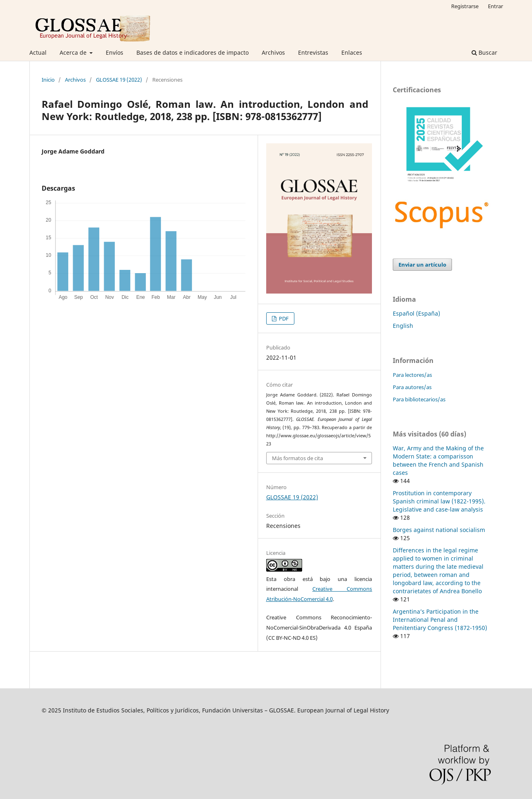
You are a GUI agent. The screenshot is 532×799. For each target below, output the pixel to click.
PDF (283, 318)
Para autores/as (412, 387)
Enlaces (352, 52)
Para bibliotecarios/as (419, 399)
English (403, 326)
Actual (38, 52)
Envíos (115, 52)
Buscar (484, 52)
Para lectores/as (412, 375)
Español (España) (416, 313)
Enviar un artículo (422, 265)
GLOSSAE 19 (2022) (119, 80)
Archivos (273, 52)
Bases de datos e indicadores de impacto (193, 52)
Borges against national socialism (439, 530)
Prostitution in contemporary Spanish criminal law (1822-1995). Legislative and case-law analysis (439, 501)
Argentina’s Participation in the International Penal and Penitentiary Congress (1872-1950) (440, 620)
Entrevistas (313, 52)
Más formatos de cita (297, 458)
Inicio (48, 80)
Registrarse (465, 6)
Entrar (495, 6)
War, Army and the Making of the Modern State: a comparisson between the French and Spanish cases (438, 460)
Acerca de (74, 52)
